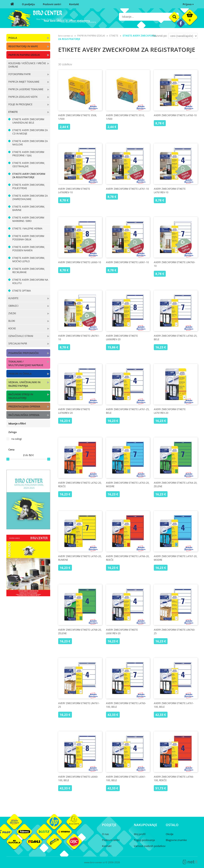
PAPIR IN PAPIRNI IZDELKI (24, 55)
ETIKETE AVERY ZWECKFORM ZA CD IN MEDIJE (30, 132)
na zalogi (17, 439)
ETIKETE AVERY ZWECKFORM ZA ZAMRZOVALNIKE (30, 197)
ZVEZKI (12, 313)
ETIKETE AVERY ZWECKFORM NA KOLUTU (30, 281)
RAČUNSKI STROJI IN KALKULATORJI (21, 396)
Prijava (188, 4)
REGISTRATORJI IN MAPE (23, 46)
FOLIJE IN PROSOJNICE (20, 104)
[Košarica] (190, 18)
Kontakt (74, 4)
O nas (105, 834)
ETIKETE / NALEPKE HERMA (27, 229)
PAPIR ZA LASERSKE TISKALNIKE (26, 89)
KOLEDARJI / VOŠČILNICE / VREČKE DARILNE (27, 65)
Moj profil (140, 834)
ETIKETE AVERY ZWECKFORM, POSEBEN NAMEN (29, 249)
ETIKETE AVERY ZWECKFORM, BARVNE (29, 208)
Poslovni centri (52, 4)
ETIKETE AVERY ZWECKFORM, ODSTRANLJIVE (29, 165)
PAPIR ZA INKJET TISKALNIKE (24, 82)
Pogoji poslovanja (144, 840)
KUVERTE (13, 298)
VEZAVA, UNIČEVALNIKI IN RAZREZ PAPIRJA (24, 384)
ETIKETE (13, 112)
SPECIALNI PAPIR (18, 344)
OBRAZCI (13, 306)
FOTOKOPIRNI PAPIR (19, 74)
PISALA (13, 38)
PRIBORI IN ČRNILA (20, 374)
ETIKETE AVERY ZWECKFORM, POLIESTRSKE (29, 187)
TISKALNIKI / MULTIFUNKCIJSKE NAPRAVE (26, 363)
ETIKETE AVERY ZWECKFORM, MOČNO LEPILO (29, 260)
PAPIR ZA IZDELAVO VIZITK (23, 97)
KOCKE (12, 328)
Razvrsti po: (160, 36)
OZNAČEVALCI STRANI (21, 336)
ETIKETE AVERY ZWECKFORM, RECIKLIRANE (29, 271)
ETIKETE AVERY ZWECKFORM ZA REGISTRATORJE (29, 176)
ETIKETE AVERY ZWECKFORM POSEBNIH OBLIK (28, 238)
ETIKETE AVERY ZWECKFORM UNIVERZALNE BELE (28, 121)
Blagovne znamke (176, 840)
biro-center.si (66, 36)
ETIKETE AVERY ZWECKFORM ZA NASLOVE (30, 143)
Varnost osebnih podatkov (150, 846)
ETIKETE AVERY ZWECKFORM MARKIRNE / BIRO (28, 219)
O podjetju (28, 4)
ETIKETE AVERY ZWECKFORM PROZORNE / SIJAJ (28, 154)
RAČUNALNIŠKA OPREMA (24, 415)
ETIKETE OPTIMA (22, 291)
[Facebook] (181, 23)
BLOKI (12, 321)
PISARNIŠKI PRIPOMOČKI (24, 353)
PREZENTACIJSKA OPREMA (24, 406)
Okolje (170, 834)
